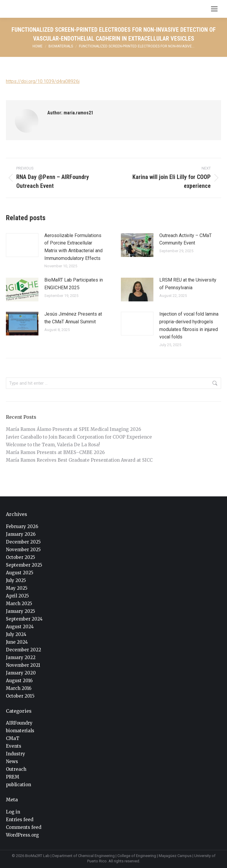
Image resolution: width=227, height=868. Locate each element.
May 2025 (17, 588)
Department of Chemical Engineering (83, 856)
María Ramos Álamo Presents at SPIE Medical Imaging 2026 (73, 429)
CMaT (13, 738)
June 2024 (17, 642)
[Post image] (22, 245)
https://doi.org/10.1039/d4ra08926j (43, 81)
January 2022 (21, 657)
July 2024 (16, 634)
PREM (13, 777)
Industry (16, 754)
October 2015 (20, 696)
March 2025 (19, 604)
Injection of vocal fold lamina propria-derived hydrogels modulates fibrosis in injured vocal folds (189, 325)
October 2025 (21, 557)
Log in (13, 812)
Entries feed (20, 820)
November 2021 (23, 665)
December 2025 (23, 542)
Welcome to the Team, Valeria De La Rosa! (53, 445)
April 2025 (17, 596)
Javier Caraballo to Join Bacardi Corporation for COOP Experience (79, 437)
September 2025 (24, 565)
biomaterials (20, 731)
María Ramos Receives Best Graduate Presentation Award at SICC (79, 460)
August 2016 (19, 681)
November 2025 (23, 550)
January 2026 (21, 534)
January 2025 (21, 611)
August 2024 (20, 627)
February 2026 (22, 526)
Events (14, 746)
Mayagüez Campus (175, 856)
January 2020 (21, 673)
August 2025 (20, 573)
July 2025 (16, 580)
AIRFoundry (19, 723)
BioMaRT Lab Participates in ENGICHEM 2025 (74, 284)
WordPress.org (22, 835)
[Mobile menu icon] (214, 9)
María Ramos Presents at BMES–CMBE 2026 (55, 452)
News (12, 761)
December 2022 (23, 650)
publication (18, 785)
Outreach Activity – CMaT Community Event (185, 239)
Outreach (16, 769)
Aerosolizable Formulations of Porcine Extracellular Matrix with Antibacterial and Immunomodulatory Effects (73, 247)
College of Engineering (137, 856)
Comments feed (24, 827)
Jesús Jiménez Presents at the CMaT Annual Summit (73, 318)
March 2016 (19, 688)
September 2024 (24, 619)
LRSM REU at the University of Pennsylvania (188, 284)
